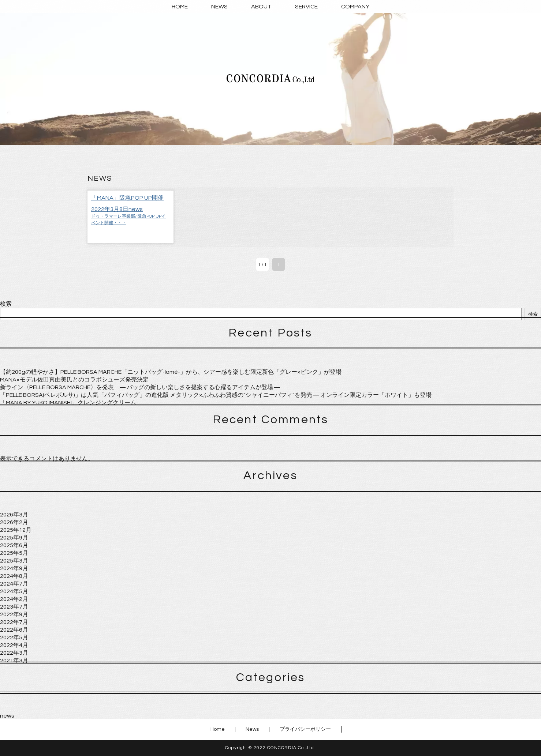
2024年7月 (14, 584)
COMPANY (355, 7)
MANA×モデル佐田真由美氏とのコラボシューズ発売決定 (74, 380)
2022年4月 (14, 645)
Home (218, 729)
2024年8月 (14, 576)
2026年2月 (14, 522)
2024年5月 (14, 591)
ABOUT (261, 7)
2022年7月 (14, 622)
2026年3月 (14, 515)
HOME (180, 7)
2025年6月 (14, 545)
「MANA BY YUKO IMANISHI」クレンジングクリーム (68, 403)
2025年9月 (14, 538)
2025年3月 (14, 561)
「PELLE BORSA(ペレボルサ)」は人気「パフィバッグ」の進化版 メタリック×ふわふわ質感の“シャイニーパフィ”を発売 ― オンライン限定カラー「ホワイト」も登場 (216, 395)
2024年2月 (14, 599)
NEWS (219, 7)
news (7, 716)
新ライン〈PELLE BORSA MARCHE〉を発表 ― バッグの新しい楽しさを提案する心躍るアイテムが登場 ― (140, 387)
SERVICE (306, 7)
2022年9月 (14, 614)
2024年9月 (14, 568)
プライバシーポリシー (305, 729)
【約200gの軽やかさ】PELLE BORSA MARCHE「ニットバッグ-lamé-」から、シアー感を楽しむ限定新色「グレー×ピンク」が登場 (171, 372)
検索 (6, 304)
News (252, 729)
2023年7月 (14, 607)
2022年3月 (14, 653)
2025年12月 (16, 530)
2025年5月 (14, 553)
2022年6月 (14, 630)
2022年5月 (14, 637)
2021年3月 (14, 661)
